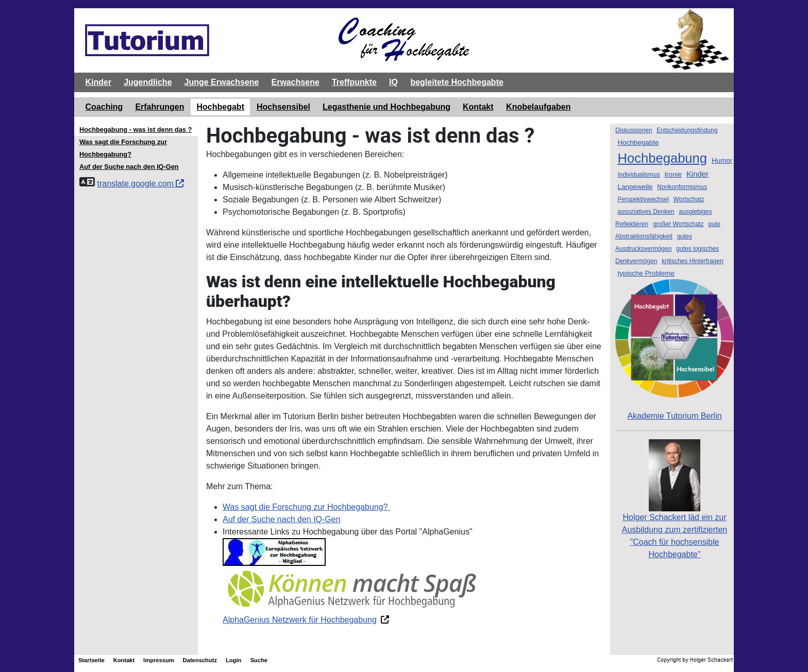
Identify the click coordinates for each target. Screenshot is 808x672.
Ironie (673, 174)
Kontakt (478, 107)
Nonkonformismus (682, 187)
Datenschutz (200, 660)
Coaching (104, 107)
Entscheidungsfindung (687, 130)
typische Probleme (646, 273)
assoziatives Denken (646, 212)
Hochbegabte (638, 142)
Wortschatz (689, 199)
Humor (722, 160)
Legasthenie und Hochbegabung (386, 107)
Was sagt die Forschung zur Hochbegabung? (306, 507)
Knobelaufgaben (538, 107)
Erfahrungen (159, 107)
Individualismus (638, 175)
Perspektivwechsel (643, 199)
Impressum (159, 660)
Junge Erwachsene (222, 82)
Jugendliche (148, 82)
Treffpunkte (354, 82)
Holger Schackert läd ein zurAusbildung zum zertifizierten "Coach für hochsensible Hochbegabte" (675, 515)
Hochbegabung (662, 158)
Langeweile (635, 187)
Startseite (91, 660)
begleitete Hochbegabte (457, 82)
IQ (393, 82)
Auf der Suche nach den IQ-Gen (282, 519)
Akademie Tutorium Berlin (675, 350)
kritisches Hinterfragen (692, 261)
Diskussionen (634, 130)
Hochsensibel (283, 107)
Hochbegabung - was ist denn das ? (136, 130)
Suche (259, 660)
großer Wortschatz (678, 224)
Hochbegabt (221, 107)
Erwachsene (295, 82)
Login (233, 660)
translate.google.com (140, 184)
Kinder (99, 82)
